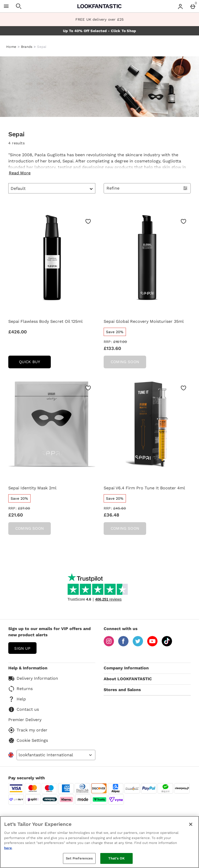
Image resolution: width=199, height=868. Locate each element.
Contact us (24, 709)
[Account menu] (180, 6)
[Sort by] (52, 188)
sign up (22, 648)
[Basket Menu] (193, 6)
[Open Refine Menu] (147, 188)
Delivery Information (33, 678)
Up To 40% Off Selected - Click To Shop (100, 31)
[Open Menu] (6, 6)
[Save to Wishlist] (88, 221)
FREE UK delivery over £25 (100, 19)
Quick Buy (35, 364)
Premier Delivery (25, 720)
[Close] (191, 824)
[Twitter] (138, 645)
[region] (99, 842)
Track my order (28, 730)
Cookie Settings (28, 740)
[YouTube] (152, 645)
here (8, 848)
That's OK (116, 858)
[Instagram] (109, 645)
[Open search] (19, 6)
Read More (20, 173)
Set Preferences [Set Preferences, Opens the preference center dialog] (79, 858)
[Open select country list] (56, 755)
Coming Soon (125, 362)
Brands (27, 47)
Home (11, 47)
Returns (20, 689)
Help (17, 699)
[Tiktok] (167, 645)
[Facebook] (123, 645)
